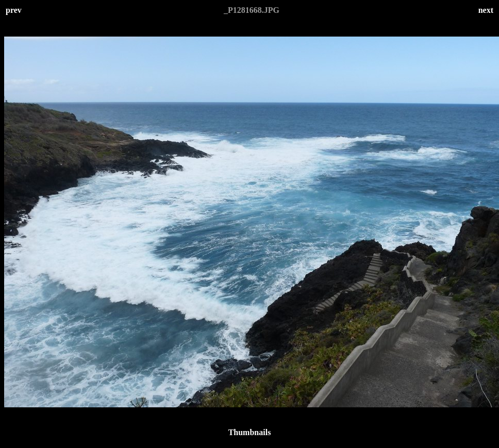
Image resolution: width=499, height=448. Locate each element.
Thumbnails (250, 432)
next (486, 10)
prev (14, 10)
